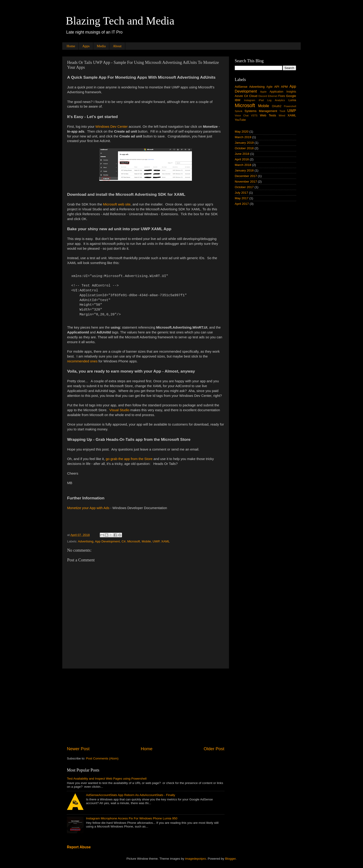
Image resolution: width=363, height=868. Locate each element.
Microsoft (134, 541)
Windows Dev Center (111, 127)
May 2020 (242, 132)
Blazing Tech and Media (120, 21)
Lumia (292, 100)
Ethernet (273, 96)
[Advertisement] (146, 707)
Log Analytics (276, 100)
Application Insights (283, 92)
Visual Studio (119, 410)
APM (284, 87)
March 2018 (243, 165)
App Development (107, 541)
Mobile (146, 541)
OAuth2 (277, 106)
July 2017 (241, 193)
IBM (238, 100)
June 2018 (242, 154)
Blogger (230, 859)
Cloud (253, 96)
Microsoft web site (117, 204)
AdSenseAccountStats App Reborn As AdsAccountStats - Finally (130, 795)
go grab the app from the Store (129, 459)
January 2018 (244, 170)
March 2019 (243, 137)
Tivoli (282, 111)
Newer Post (78, 749)
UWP (156, 541)
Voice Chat (242, 115)
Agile (269, 87)
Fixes (282, 96)
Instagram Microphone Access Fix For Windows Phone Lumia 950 (132, 818)
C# (124, 541)
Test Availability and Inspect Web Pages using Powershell (107, 779)
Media (101, 46)
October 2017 (244, 187)
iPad (261, 100)
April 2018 (242, 159)
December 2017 (246, 176)
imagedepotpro (196, 859)
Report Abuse (79, 847)
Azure (239, 96)
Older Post (214, 749)
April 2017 (242, 204)
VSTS (254, 115)
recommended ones (82, 361)
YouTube (240, 120)
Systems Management (261, 111)
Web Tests (268, 115)
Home (71, 46)
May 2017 (242, 198)
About (117, 46)
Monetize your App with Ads (88, 508)
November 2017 (246, 182)
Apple (263, 92)
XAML (166, 541)
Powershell (290, 106)
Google (291, 96)
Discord (263, 96)
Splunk (239, 111)
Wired (282, 115)
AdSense (241, 87)
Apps (86, 46)
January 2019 (244, 143)
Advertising (86, 541)
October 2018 (244, 148)
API (277, 87)
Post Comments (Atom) (102, 758)
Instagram (250, 100)
